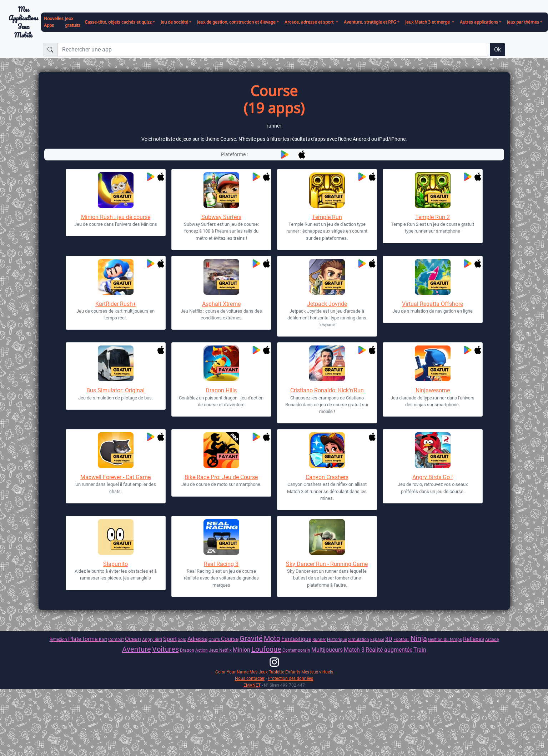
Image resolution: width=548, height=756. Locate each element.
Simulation (359, 639)
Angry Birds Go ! (433, 477)
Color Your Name (232, 672)
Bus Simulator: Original (115, 390)
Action (202, 650)
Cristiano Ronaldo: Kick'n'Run (327, 390)
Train (420, 650)
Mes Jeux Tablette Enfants (275, 672)
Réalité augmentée (389, 650)
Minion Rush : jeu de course (116, 217)
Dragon (187, 650)
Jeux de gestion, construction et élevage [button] (236, 22)
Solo (182, 639)
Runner (319, 639)
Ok (497, 49)
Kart (103, 639)
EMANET (252, 685)
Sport (170, 639)
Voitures (165, 649)
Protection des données (290, 678)
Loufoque (266, 649)
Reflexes (474, 639)
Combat (116, 639)
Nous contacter (250, 678)
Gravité (251, 638)
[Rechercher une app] (273, 50)
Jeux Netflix (220, 650)
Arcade (492, 639)
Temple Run (327, 217)
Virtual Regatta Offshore (433, 304)
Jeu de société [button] (174, 22)
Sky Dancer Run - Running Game (327, 564)
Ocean (133, 639)
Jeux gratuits (73, 22)
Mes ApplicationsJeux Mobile (23, 22)
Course (230, 639)
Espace (377, 639)
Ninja (419, 638)
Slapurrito (115, 564)
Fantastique (296, 639)
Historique (337, 639)
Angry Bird (152, 639)
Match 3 (354, 650)
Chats (215, 639)
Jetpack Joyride (327, 304)
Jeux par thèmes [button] (523, 22)
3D (389, 639)
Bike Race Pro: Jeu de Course (221, 477)
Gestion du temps (445, 639)
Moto (272, 638)
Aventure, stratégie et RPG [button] (370, 22)
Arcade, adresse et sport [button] (310, 22)
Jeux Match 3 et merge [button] (428, 22)
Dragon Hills (221, 390)
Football (401, 639)
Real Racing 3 (221, 564)
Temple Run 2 (433, 217)
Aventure (137, 649)
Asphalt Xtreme (221, 304)
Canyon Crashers (327, 477)
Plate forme (84, 639)
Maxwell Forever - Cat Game (115, 477)
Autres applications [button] (479, 22)
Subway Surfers (221, 217)
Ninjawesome (433, 390)
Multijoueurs (327, 650)
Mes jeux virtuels (317, 672)
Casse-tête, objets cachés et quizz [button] (118, 22)
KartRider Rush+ (116, 304)
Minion (242, 650)
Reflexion (59, 639)
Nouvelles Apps (54, 22)
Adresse (197, 639)
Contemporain (296, 650)
